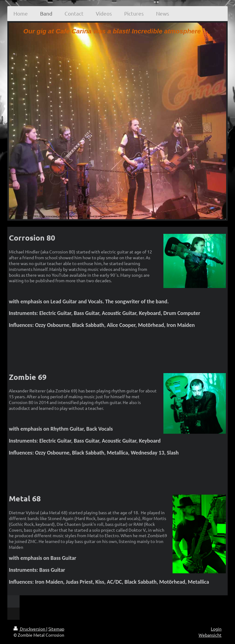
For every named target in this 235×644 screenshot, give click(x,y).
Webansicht (210, 635)
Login (216, 629)
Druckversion (30, 629)
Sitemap (56, 629)
